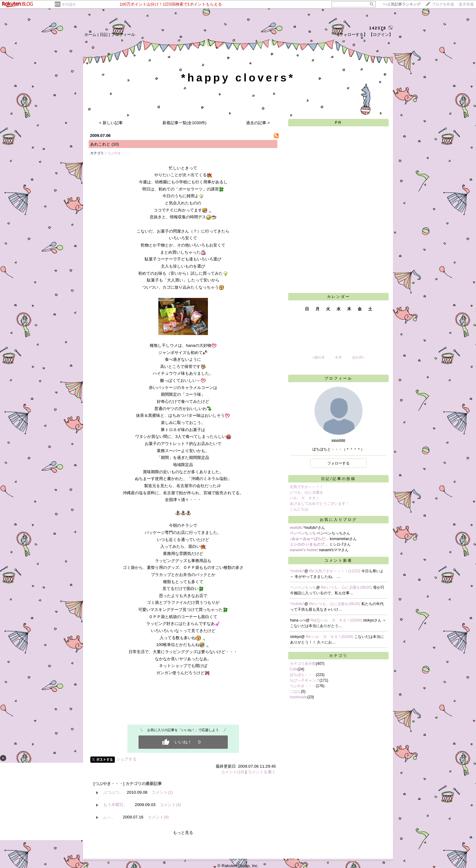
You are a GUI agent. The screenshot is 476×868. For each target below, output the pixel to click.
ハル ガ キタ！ (305, 498)
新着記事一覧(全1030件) (185, 123)
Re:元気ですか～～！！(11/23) (335, 571)
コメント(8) (158, 817)
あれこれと (100, 144)
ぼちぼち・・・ (303, 675)
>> (402, 4)
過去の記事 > (258, 123)
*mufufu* (297, 571)
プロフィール (123, 35)
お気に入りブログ (338, 520)
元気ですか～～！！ (306, 487)
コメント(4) (170, 805)
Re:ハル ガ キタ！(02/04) (330, 637)
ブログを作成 (443, 4)
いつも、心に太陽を (306, 492)
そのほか (69, 4)
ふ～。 (109, 817)
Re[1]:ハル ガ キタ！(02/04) (337, 620)
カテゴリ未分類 (303, 664)
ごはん (295, 691)
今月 (338, 357)
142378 (378, 28)
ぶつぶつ (111, 792)
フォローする (338, 463)
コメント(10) (233, 772)
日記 (104, 35)
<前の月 (318, 357)
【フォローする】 (351, 35)
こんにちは (299, 509)
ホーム (90, 35)
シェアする (127, 759)
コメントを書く (262, 772)
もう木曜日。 (115, 805)
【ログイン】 (381, 35)
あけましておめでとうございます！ (320, 504)
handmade (299, 697)
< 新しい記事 (111, 123)
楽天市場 (466, 4)
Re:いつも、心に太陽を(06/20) (347, 587)
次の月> (358, 357)
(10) (115, 144)
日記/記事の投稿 (338, 479)
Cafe (294, 669)
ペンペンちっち (303, 587)
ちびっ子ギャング (305, 680)
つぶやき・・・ (119, 153)
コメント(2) (162, 792)
